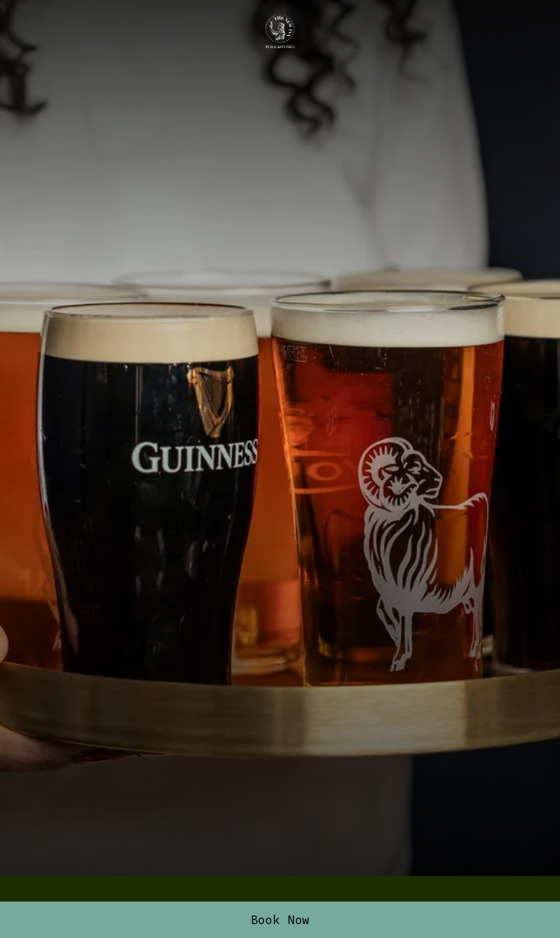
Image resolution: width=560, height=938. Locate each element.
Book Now (280, 920)
